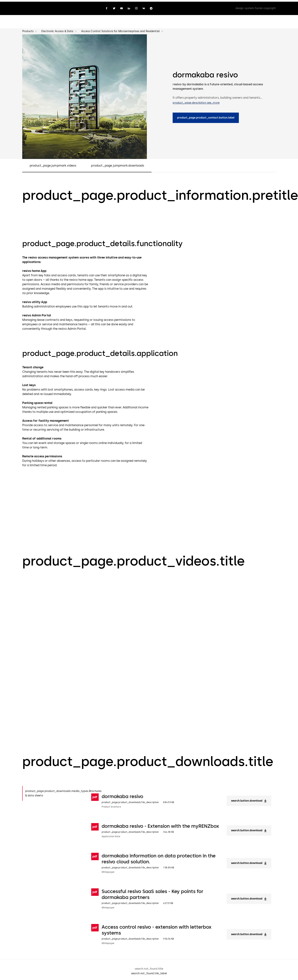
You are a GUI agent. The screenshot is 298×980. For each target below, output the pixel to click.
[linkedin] (129, 7)
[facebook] (107, 7)
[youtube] (121, 7)
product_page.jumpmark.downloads (118, 164)
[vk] (144, 7)
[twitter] (114, 7)
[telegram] (151, 7)
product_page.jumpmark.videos (53, 164)
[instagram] (136, 7)
